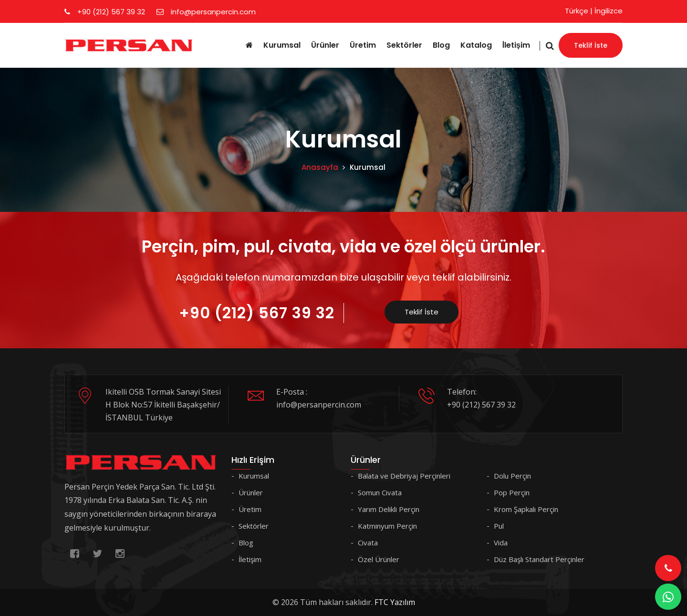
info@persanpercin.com (206, 12)
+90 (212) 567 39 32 (105, 12)
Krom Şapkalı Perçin (526, 509)
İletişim (516, 45)
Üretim (363, 45)
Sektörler (404, 45)
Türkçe (577, 11)
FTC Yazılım (395, 602)
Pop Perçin (512, 492)
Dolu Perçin (512, 476)
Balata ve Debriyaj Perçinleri (404, 476)
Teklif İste (591, 45)
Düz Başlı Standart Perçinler (539, 559)
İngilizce (609, 11)
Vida (501, 543)
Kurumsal (282, 45)
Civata (368, 543)
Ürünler (325, 45)
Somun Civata (380, 492)
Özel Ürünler (379, 559)
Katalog (476, 45)
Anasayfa (320, 167)
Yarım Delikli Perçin (389, 509)
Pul (499, 526)
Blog (441, 45)
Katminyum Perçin (387, 526)
